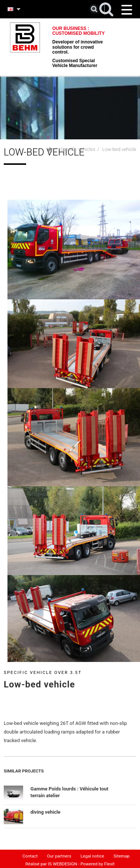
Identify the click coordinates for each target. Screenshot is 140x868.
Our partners (59, 855)
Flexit (109, 862)
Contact (30, 855)
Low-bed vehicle (119, 149)
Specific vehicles (78, 149)
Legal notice (92, 855)
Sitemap (122, 855)
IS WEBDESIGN (62, 862)
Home (50, 150)
